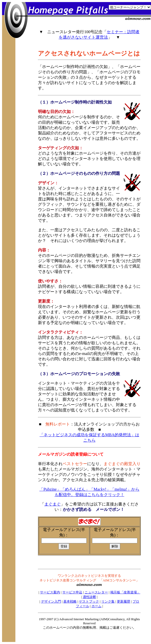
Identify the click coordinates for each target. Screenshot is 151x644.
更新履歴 (124, 601)
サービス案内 (50, 592)
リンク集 (108, 601)
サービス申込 (72, 592)
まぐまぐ (53, 504)
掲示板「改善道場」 (125, 592)
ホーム (97, 606)
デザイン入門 (51, 601)
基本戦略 (70, 601)
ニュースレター (96, 592)
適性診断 (89, 597)
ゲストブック (89, 601)
